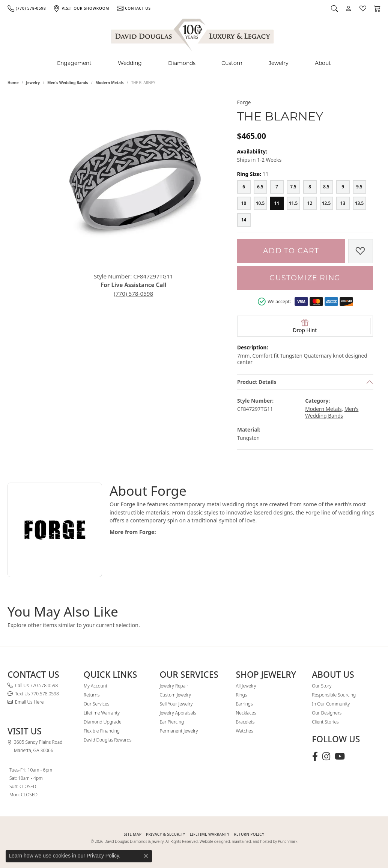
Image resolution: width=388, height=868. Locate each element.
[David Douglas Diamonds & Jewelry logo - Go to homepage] (193, 34)
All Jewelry (246, 686)
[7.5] (293, 187)
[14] (244, 220)
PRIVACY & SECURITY (166, 834)
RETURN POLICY (249, 834)
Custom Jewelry (175, 695)
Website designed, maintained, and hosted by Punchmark (248, 841)
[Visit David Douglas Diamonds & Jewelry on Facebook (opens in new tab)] (315, 757)
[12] (310, 203)
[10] (244, 203)
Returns (92, 695)
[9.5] (359, 187)
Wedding (130, 63)
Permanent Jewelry (179, 731)
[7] (277, 187)
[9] (343, 187)
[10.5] (260, 203)
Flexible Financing (102, 731)
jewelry (33, 83)
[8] (310, 187)
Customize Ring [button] (305, 278)
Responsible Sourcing (334, 695)
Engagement (74, 63)
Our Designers (327, 713)
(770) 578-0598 (133, 293)
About (323, 63)
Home (13, 83)
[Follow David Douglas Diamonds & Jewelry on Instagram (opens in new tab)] (326, 757)
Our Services (96, 704)
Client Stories (325, 722)
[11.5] (293, 203)
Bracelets (245, 722)
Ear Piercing (172, 722)
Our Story (322, 686)
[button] (334, 8)
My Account (95, 686)
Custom (232, 63)
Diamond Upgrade (103, 722)
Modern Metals (109, 83)
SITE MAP (133, 834)
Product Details (257, 382)
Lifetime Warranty (102, 713)
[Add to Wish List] (361, 251)
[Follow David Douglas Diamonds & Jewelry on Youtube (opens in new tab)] (340, 757)
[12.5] (326, 203)
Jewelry (279, 63)
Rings (241, 695)
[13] (343, 203)
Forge (244, 102)
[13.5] (359, 203)
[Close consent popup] (146, 856)
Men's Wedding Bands (68, 83)
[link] (27, 8)
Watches (244, 731)
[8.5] (326, 187)
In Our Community (331, 704)
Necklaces (246, 713)
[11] (277, 203)
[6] (244, 187)
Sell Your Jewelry (176, 704)
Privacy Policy (103, 856)
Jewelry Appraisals (178, 713)
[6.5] (260, 187)
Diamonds (182, 63)
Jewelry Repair (174, 686)
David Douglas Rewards (108, 740)
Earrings (244, 704)
